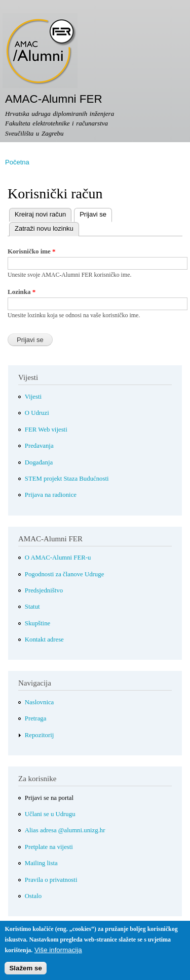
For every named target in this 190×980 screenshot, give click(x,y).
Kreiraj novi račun (40, 214)
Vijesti (33, 397)
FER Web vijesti (46, 430)
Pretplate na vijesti (49, 847)
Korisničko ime (32, 251)
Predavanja (39, 446)
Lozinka (22, 292)
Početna (17, 162)
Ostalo (33, 896)
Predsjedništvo (44, 590)
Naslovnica (40, 702)
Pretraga (36, 718)
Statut (32, 607)
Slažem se (25, 973)
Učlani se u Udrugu (50, 814)
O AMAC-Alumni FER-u (58, 558)
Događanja (39, 462)
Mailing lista (41, 863)
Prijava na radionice (51, 495)
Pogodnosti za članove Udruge (65, 574)
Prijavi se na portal (49, 798)
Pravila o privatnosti (51, 880)
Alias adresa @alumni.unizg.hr (65, 830)
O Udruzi (37, 413)
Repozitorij (40, 735)
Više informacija (58, 954)
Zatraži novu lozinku (44, 228)
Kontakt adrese (44, 640)
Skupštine (37, 623)
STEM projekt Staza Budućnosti (67, 479)
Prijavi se (90, 213)
